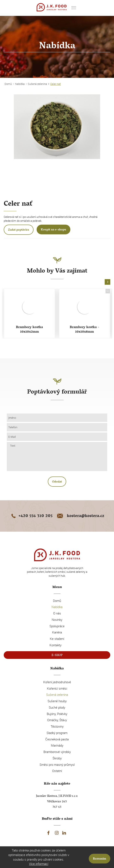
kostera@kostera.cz (80, 516)
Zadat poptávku (19, 230)
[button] (107, 282)
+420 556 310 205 (31, 516)
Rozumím (100, 859)
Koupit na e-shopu (53, 230)
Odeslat (57, 482)
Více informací (39, 864)
